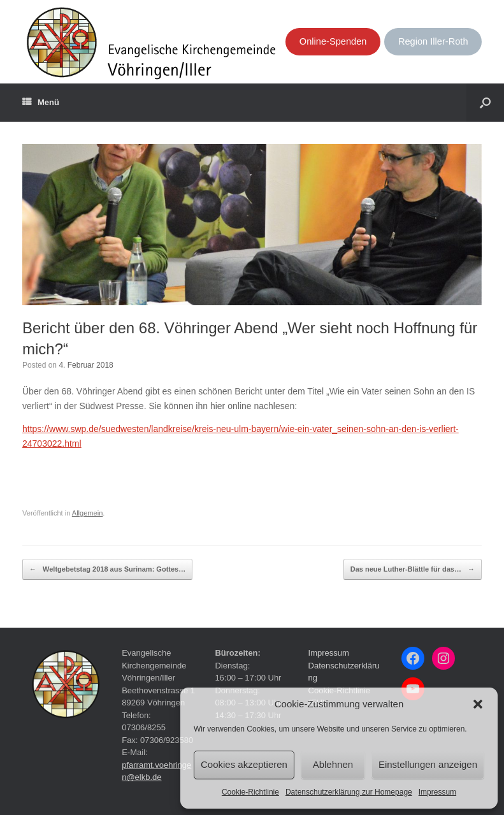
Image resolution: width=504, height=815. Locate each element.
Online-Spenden (333, 41)
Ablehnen (333, 764)
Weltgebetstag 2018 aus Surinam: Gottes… (107, 570)
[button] (478, 704)
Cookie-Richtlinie (250, 792)
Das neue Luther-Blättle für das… (413, 570)
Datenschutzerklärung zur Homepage (349, 792)
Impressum (437, 792)
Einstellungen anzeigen (428, 764)
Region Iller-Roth (433, 41)
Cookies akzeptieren (244, 764)
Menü (41, 103)
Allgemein (88, 513)
